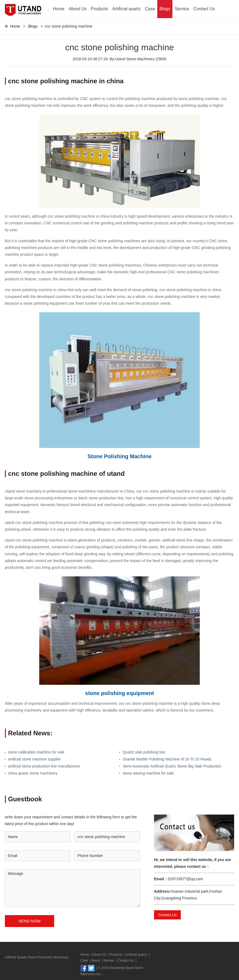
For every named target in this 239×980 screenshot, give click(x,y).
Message (73, 888)
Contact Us (204, 9)
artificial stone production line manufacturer (44, 766)
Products (99, 9)
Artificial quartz (127, 9)
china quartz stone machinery (33, 773)
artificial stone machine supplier (35, 759)
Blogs (165, 9)
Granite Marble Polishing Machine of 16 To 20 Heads (167, 759)
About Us (78, 9)
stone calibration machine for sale (36, 752)
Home (59, 9)
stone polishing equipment (119, 693)
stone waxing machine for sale (148, 773)
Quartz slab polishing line (144, 752)
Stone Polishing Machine (119, 456)
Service (182, 9)
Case (150, 9)
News (96, 961)
